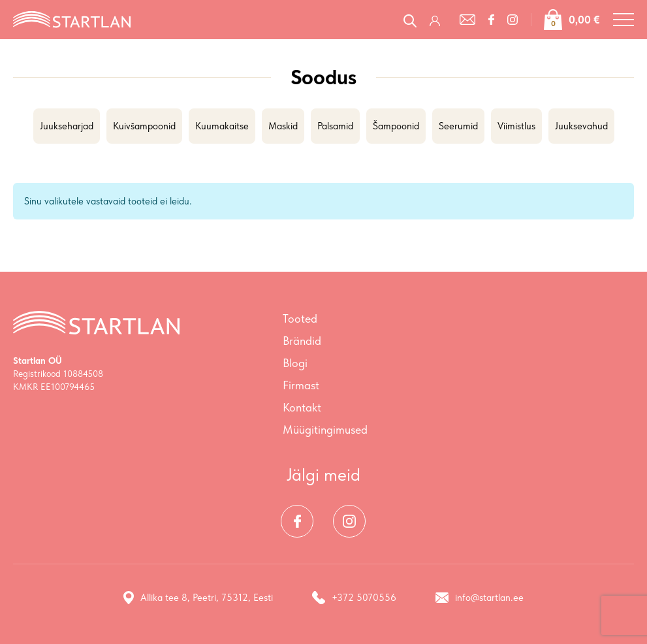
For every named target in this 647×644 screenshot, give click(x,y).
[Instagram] (513, 20)
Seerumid (458, 126)
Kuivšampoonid (144, 126)
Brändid (302, 341)
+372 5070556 (354, 598)
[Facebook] (491, 20)
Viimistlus (516, 126)
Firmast (301, 385)
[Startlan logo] (72, 18)
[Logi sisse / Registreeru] (438, 20)
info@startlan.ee (480, 598)
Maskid (283, 126)
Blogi (295, 363)
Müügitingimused (325, 429)
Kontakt (302, 407)
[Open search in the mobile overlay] (410, 19)
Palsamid (335, 126)
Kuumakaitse (222, 126)
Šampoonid (396, 126)
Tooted (300, 318)
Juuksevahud (581, 126)
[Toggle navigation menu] (623, 20)
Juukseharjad (67, 126)
